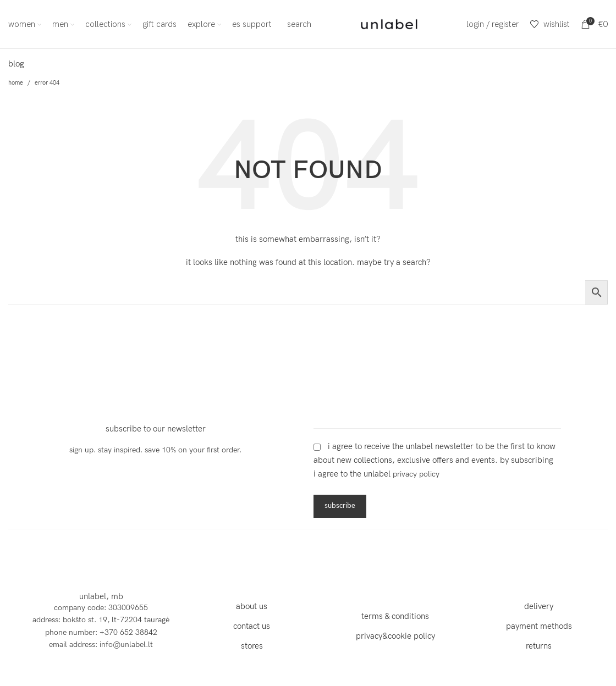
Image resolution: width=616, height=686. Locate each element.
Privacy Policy (416, 474)
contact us (252, 626)
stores (252, 646)
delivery (539, 606)
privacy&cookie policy (395, 636)
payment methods (539, 626)
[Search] (297, 24)
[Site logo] (389, 23)
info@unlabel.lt (126, 644)
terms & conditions (395, 616)
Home (16, 83)
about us (252, 606)
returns (539, 646)
